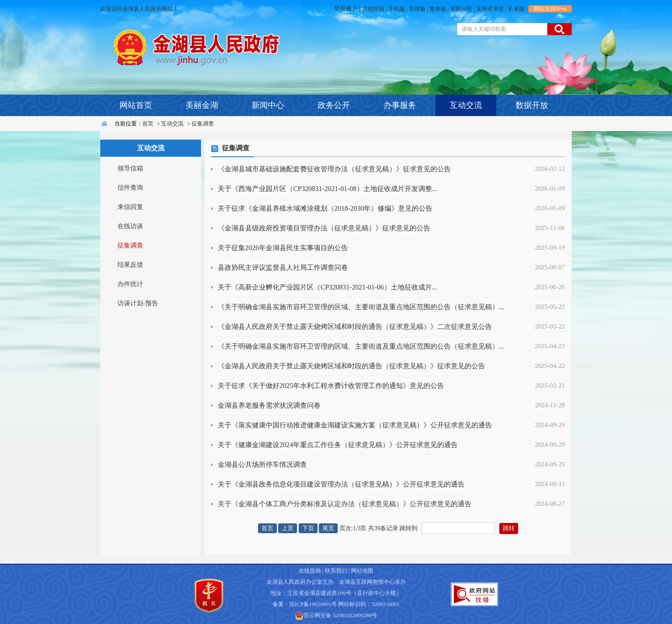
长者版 (516, 9)
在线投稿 (373, 9)
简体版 (417, 9)
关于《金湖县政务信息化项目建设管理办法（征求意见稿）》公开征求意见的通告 (341, 484)
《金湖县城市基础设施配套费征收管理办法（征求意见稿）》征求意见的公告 (334, 169)
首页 (148, 124)
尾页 (328, 528)
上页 (288, 528)
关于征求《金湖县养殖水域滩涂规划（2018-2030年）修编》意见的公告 (325, 208)
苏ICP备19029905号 (313, 604)
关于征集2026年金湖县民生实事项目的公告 (283, 248)
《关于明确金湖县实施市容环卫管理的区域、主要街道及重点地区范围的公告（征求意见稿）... (361, 307)
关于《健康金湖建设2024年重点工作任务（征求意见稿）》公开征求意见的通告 (338, 445)
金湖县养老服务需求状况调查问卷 (269, 405)
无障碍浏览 (490, 9)
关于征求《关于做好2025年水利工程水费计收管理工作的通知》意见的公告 (331, 386)
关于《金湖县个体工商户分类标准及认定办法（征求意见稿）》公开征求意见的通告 (345, 504)
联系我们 (336, 571)
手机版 (397, 9)
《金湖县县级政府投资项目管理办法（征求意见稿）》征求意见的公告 (324, 228)
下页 (308, 528)
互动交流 (466, 105)
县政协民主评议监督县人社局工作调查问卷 (283, 267)
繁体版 (438, 9)
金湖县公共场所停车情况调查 (262, 464)
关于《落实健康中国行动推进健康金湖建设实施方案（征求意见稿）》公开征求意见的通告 (355, 425)
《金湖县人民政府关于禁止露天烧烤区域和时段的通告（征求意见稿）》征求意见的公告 (351, 366)
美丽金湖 (202, 105)
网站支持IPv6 (550, 9)
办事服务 (400, 105)
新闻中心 (268, 105)
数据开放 (532, 105)
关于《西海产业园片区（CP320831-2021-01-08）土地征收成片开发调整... (327, 189)
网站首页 (136, 105)
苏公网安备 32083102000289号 (340, 615)
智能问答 (461, 9)
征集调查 (203, 124)
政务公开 (334, 105)
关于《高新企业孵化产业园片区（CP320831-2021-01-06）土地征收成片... (327, 287)
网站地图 (362, 571)
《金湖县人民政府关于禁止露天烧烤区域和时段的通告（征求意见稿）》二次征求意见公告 (355, 327)
